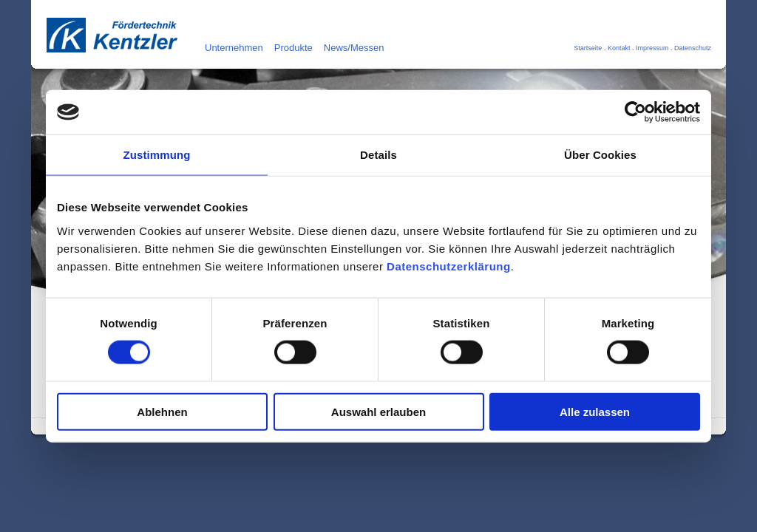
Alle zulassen (595, 411)
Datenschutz (693, 48)
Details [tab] (378, 155)
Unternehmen (234, 48)
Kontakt (619, 48)
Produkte (293, 48)
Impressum (652, 48)
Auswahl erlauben (378, 411)
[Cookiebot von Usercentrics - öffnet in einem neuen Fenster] (635, 112)
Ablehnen (162, 411)
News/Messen (354, 48)
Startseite (588, 48)
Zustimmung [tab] (157, 155)
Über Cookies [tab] (600, 155)
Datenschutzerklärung (449, 266)
